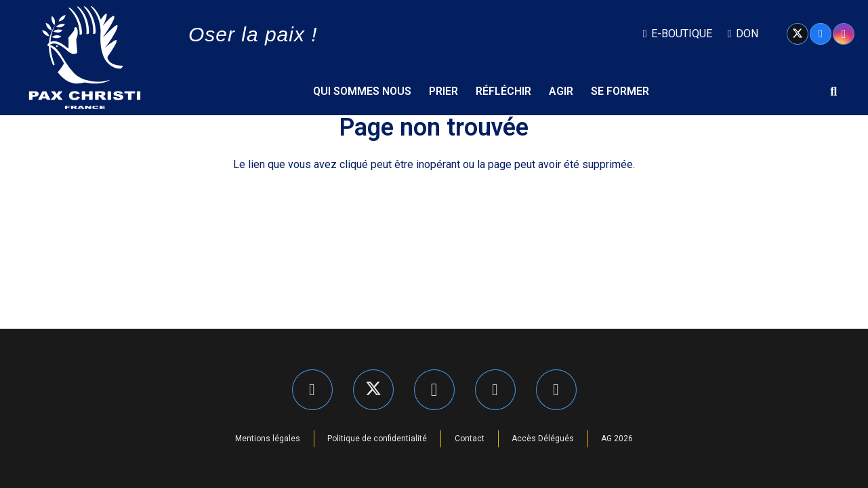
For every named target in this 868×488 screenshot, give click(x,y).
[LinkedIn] (495, 390)
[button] (833, 91)
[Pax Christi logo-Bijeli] (85, 58)
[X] (798, 34)
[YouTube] (556, 390)
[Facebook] (821, 34)
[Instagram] (844, 34)
